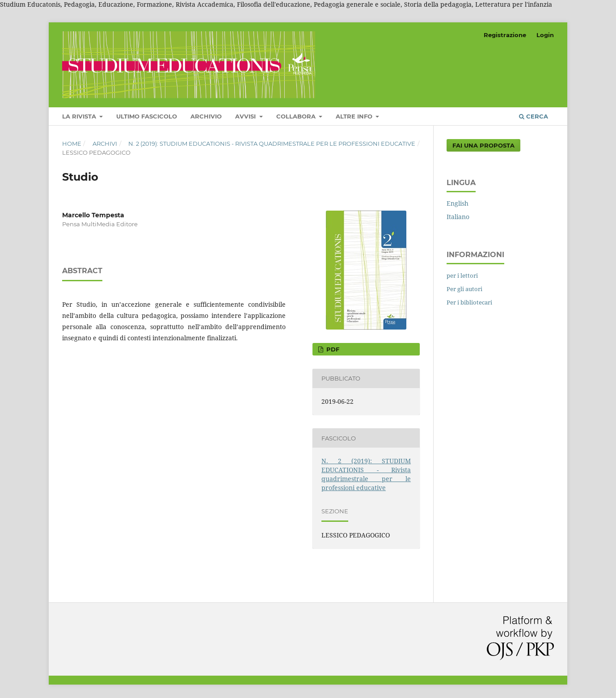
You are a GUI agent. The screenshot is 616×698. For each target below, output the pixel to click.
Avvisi (246, 116)
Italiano (458, 217)
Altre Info (355, 116)
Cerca (534, 116)
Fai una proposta (483, 145)
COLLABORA (297, 116)
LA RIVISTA (80, 116)
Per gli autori (464, 289)
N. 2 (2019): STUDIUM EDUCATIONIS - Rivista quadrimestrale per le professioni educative (272, 144)
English (458, 203)
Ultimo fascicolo (147, 116)
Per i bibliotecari (469, 302)
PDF (332, 349)
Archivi (105, 144)
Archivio (206, 116)
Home (72, 144)
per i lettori (462, 275)
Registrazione (505, 35)
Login (545, 35)
